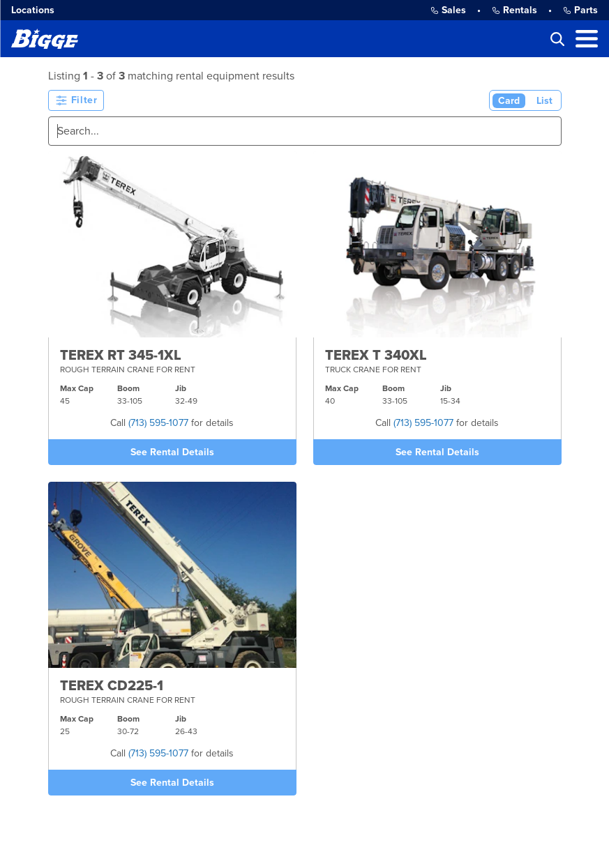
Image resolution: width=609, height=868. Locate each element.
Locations (33, 10)
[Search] (305, 131)
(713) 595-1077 (158, 423)
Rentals (514, 10)
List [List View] (544, 101)
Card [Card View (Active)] (509, 101)
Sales (448, 10)
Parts (580, 10)
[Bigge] (45, 39)
